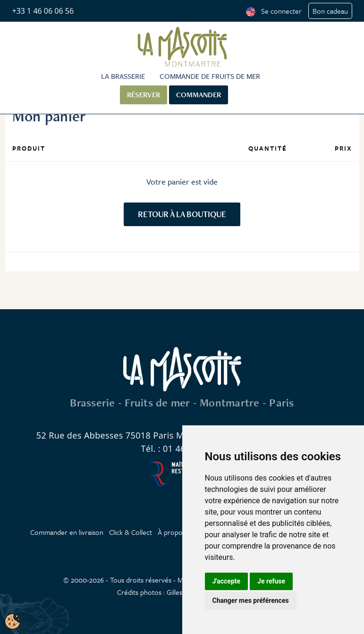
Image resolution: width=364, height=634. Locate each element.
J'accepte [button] (227, 581)
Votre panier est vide (182, 182)
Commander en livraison (67, 532)
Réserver (144, 95)
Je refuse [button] (271, 581)
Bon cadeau (330, 11)
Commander (199, 95)
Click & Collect (131, 532)
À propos (172, 532)
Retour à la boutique (182, 214)
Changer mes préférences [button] (251, 600)
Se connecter (281, 11)
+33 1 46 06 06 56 (43, 11)
